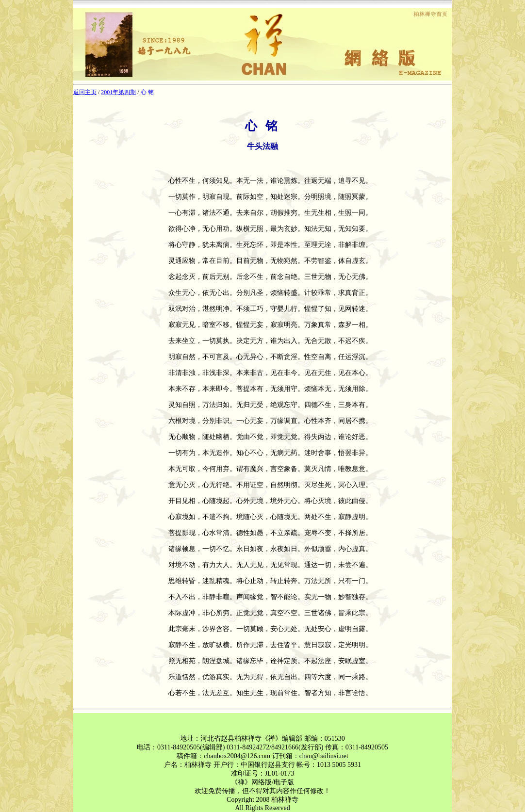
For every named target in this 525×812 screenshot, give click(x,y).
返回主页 (85, 92)
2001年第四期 (118, 92)
